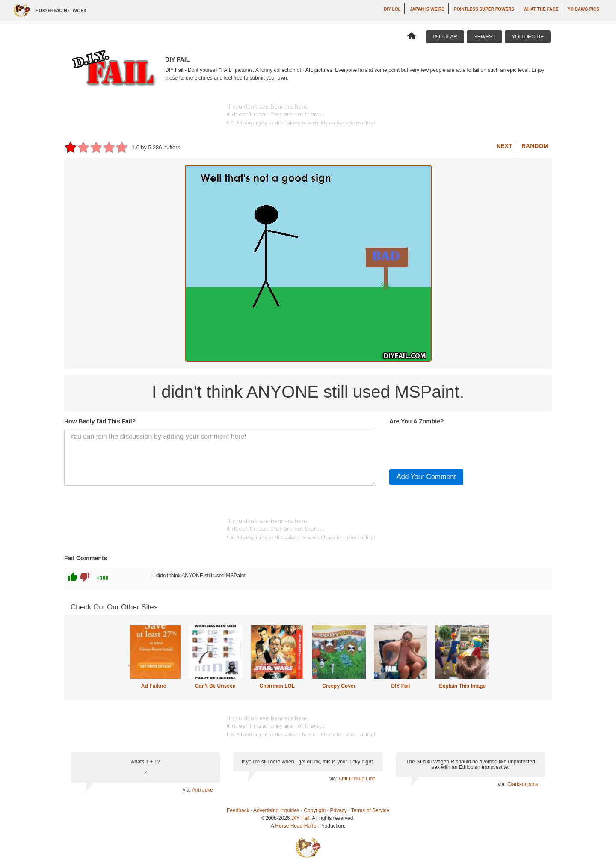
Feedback (238, 810)
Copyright (315, 810)
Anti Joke (203, 790)
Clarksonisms (523, 784)
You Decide (528, 37)
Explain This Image (463, 686)
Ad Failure (154, 686)
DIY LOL (392, 9)
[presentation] (454, 445)
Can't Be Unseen (215, 686)
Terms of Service (370, 810)
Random (535, 146)
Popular (445, 37)
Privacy (339, 810)
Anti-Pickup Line (357, 779)
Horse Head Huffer (296, 826)
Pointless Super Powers (484, 9)
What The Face (541, 9)
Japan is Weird (427, 9)
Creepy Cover (339, 686)
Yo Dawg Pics (583, 9)
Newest (484, 37)
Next (504, 146)
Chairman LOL (277, 686)
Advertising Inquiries (276, 810)
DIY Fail (401, 686)
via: (187, 790)
